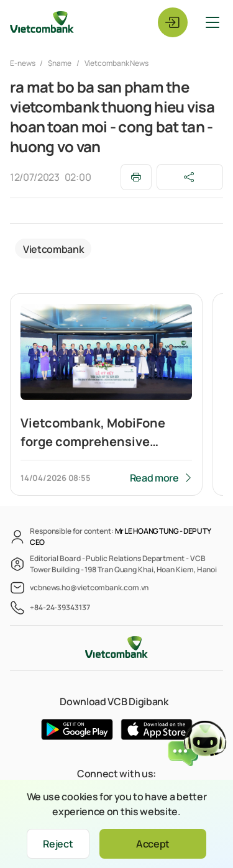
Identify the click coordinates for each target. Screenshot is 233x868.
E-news (23, 63)
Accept (153, 844)
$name (60, 63)
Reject (58, 844)
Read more (154, 478)
